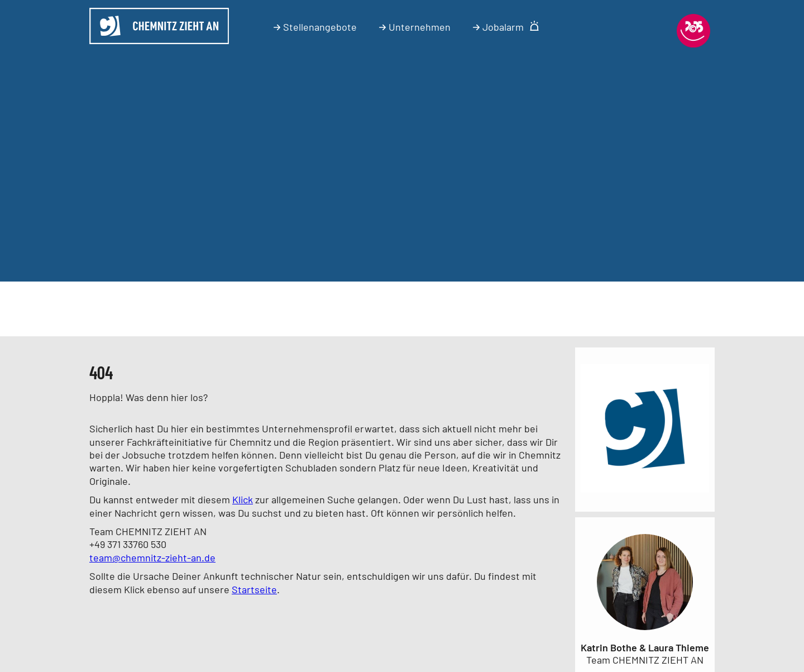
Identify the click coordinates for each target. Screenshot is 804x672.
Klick (243, 499)
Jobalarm (506, 27)
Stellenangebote (315, 27)
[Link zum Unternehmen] (645, 494)
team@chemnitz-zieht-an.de (152, 557)
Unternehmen (415, 27)
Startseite (254, 589)
